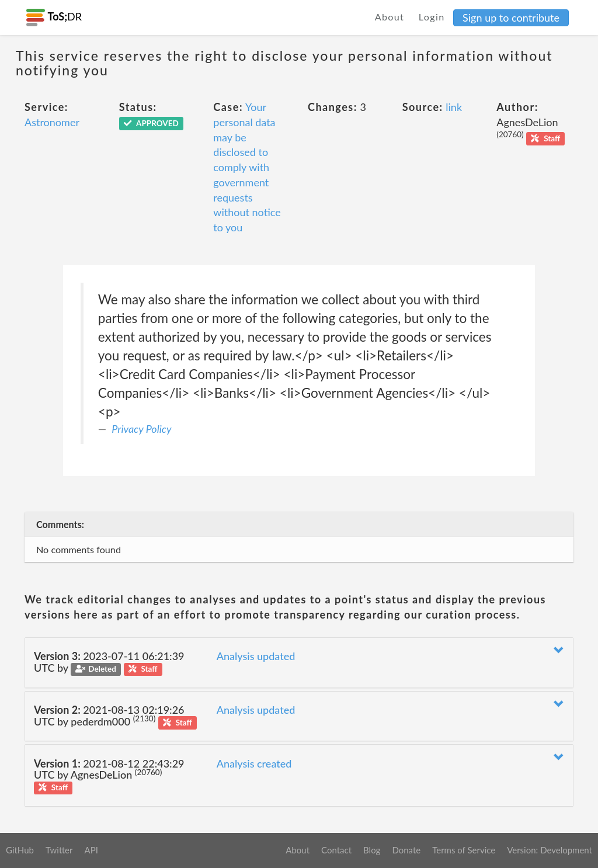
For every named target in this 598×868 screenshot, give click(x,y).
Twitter (59, 850)
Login (432, 17)
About (390, 17)
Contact (336, 850)
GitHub (20, 850)
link (454, 107)
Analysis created (254, 763)
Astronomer (52, 122)
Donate (406, 850)
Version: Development (550, 850)
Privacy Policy (141, 429)
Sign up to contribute (511, 18)
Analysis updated (256, 656)
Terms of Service (464, 850)
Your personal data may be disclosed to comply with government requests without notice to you (247, 167)
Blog (372, 850)
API (91, 850)
